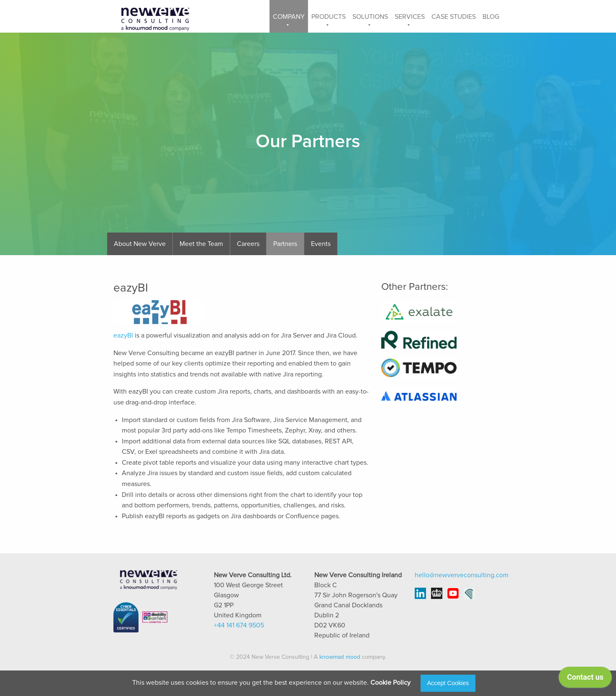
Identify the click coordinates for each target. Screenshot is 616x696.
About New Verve (140, 244)
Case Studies (454, 17)
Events (321, 244)
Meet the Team (201, 244)
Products (329, 17)
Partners (285, 244)
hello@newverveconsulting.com (462, 575)
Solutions (370, 17)
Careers (248, 244)
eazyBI (123, 335)
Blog (491, 17)
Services (410, 17)
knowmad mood (340, 657)
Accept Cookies (448, 683)
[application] (585, 679)
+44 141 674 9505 (239, 625)
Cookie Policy (390, 683)
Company (289, 17)
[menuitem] (289, 16)
